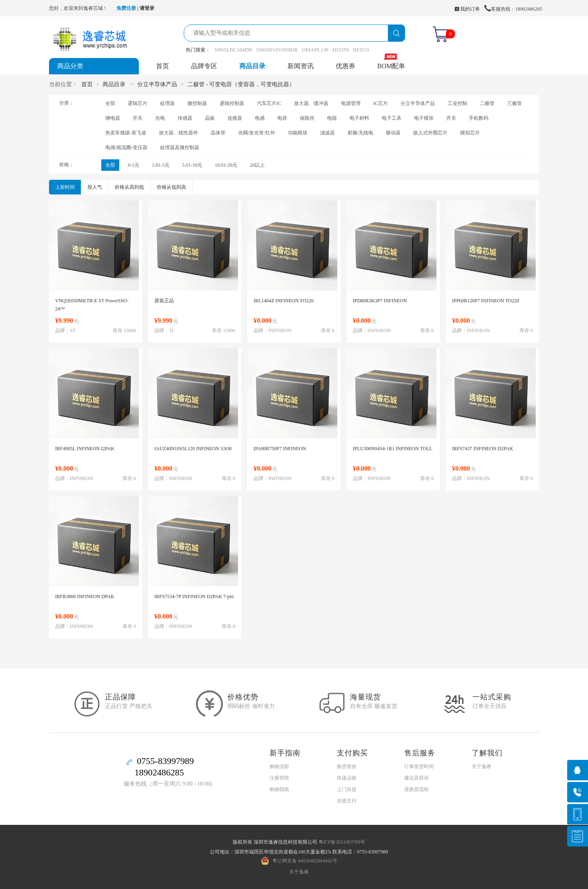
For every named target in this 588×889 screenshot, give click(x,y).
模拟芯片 (470, 133)
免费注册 (126, 8)
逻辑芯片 (138, 103)
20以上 (257, 165)
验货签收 (347, 766)
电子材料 (359, 118)
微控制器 (197, 103)
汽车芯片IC (269, 103)
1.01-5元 (161, 165)
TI (171, 331)
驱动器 (393, 133)
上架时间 (65, 187)
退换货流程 (416, 789)
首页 (163, 66)
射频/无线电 (360, 133)
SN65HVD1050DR (277, 50)
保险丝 (307, 118)
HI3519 (361, 50)
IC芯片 (381, 103)
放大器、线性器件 (178, 133)
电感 (260, 118)
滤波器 (327, 133)
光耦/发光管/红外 (257, 133)
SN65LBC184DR (233, 50)
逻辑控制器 (232, 103)
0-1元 (134, 165)
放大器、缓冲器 (311, 103)
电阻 (332, 118)
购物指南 (279, 789)
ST (73, 331)
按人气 (95, 187)
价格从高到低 (129, 187)
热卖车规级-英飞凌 (126, 133)
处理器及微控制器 (180, 147)
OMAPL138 (315, 50)
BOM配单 (391, 66)
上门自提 (347, 789)
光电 (160, 118)
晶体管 (218, 133)
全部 (110, 103)
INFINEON (280, 331)
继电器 (113, 118)
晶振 (210, 118)
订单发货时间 (419, 766)
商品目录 (252, 66)
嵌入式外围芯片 (430, 133)
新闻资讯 (301, 66)
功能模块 (298, 133)
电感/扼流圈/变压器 (126, 147)
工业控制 (457, 103)
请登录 (147, 8)
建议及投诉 (416, 778)
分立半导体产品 (157, 84)
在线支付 (347, 801)
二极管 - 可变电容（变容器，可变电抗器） (241, 84)
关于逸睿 (481, 766)
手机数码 (479, 118)
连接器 (235, 118)
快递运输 (347, 778)
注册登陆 (279, 778)
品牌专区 (204, 66)
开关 (138, 118)
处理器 (167, 103)
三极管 (514, 103)
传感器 (185, 118)
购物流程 (279, 766)
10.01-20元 (226, 165)
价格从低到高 (171, 187)
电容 (282, 118)
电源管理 (351, 103)
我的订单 (467, 9)
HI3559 (341, 50)
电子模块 (424, 118)
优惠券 (345, 66)
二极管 (487, 103)
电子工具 (392, 118)
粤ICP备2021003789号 (342, 842)
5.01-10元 (192, 165)
